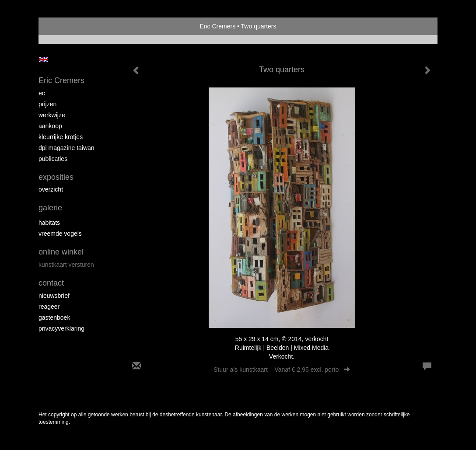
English (44, 59)
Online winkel (61, 252)
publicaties (53, 159)
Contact (51, 283)
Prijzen (47, 104)
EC (42, 93)
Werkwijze (52, 115)
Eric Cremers (217, 26)
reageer (49, 307)
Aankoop (50, 126)
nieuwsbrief (54, 296)
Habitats (49, 223)
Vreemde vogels (60, 234)
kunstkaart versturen (66, 265)
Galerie (50, 208)
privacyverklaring (61, 328)
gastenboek (54, 317)
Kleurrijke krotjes (61, 137)
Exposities (56, 177)
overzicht (51, 189)
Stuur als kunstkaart (282, 370)
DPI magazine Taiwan (66, 148)
